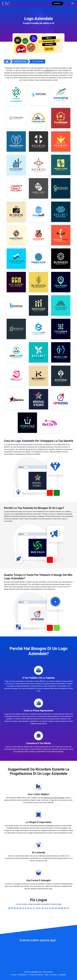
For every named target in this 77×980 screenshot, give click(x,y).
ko (53, 908)
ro (65, 908)
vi (47, 908)
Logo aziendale (38, 61)
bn (62, 908)
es (18, 908)
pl (40, 908)
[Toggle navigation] (72, 3)
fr (12, 908)
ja (37, 908)
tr (23, 908)
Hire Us (49, 49)
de (15, 908)
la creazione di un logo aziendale (53, 798)
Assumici (57, 3)
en (9, 908)
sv (68, 908)
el (31, 908)
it (26, 908)
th (50, 908)
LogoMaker (34, 972)
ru (20, 908)
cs (43, 908)
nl (28, 908)
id (45, 908)
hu (56, 908)
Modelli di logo (20, 61)
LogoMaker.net (48, 70)
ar (59, 908)
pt (34, 908)
